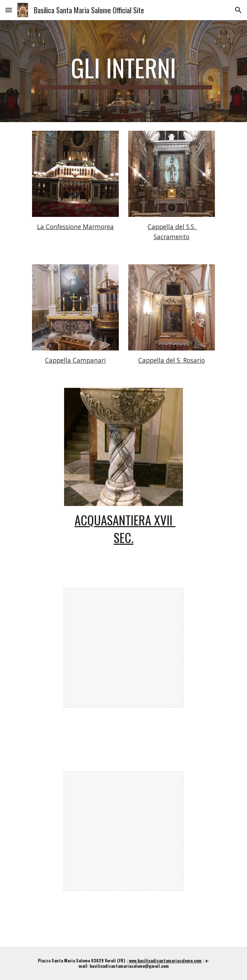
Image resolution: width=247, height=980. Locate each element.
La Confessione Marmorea (75, 227)
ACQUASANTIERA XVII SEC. (125, 529)
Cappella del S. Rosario (172, 360)
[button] (9, 10)
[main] (123, 71)
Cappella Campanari (75, 360)
